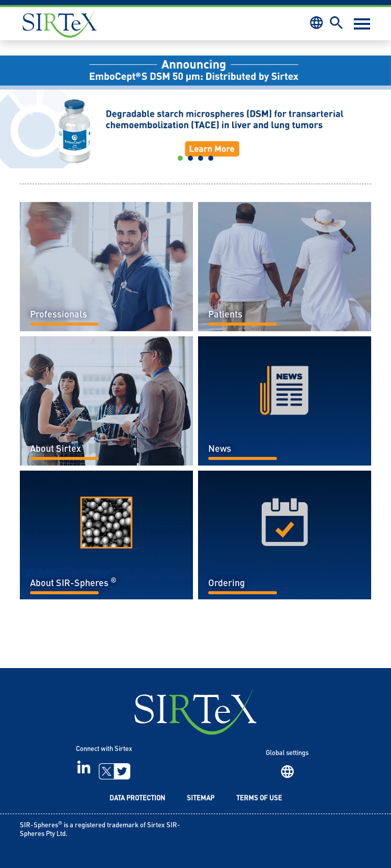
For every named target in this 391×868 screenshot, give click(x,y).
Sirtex (60, 24)
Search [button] (336, 23)
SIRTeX (195, 712)
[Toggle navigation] (362, 24)
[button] (29, 110)
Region (287, 772)
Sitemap (201, 799)
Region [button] (316, 23)
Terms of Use (259, 799)
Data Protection (137, 799)
